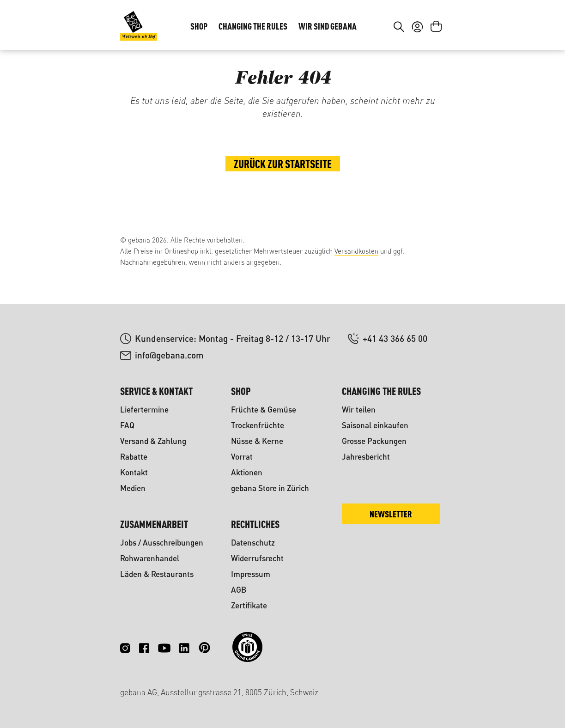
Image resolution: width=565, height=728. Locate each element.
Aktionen (247, 472)
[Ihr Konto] (417, 55)
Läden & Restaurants (157, 574)
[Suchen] (399, 55)
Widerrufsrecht (257, 558)
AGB (239, 590)
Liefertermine (144, 409)
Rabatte (134, 457)
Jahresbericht (366, 457)
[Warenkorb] (436, 55)
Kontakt (134, 472)
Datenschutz (253, 543)
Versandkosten (356, 251)
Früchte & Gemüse (264, 409)
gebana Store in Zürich (270, 488)
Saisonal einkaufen (375, 425)
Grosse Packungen (374, 441)
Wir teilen (359, 409)
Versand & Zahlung (153, 441)
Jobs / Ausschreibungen (162, 543)
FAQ (127, 425)
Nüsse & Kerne (257, 441)
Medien (133, 488)
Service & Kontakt (156, 391)
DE (412, 21)
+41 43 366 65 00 (395, 338)
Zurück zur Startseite (283, 197)
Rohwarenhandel (150, 558)
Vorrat (242, 457)
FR (431, 21)
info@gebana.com (169, 355)
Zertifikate (249, 605)
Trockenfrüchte (258, 425)
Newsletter (391, 514)
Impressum (251, 574)
